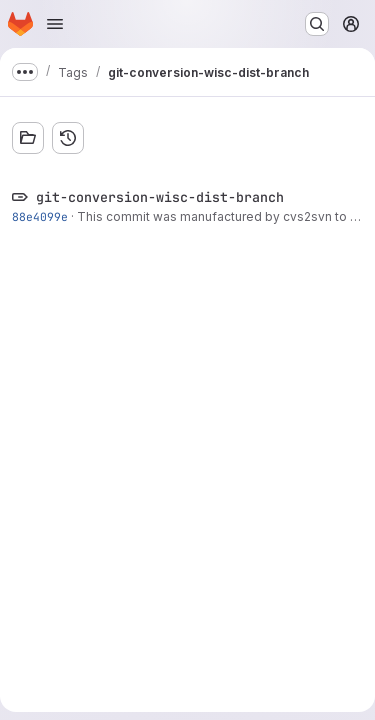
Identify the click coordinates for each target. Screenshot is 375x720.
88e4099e (40, 216)
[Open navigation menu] (55, 24)
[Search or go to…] (317, 24)
